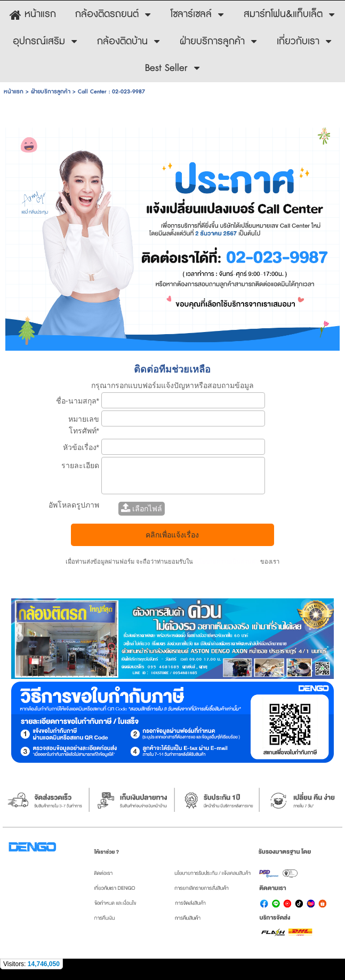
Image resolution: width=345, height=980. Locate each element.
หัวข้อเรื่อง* (81, 447)
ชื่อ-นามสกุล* (78, 401)
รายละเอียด (80, 465)
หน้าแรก (14, 92)
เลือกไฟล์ (142, 509)
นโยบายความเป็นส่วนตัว (227, 562)
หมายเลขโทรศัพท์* (84, 425)
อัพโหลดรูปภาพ (74, 505)
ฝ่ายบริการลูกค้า (51, 92)
